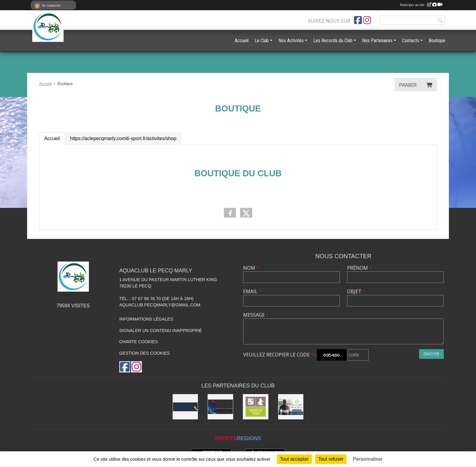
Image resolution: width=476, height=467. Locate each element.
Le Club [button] (262, 41)
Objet (356, 291)
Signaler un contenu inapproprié (161, 331)
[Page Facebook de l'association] (358, 20)
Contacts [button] (411, 41)
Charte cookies (139, 342)
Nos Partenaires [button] (377, 41)
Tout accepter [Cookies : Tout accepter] (294, 459)
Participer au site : (421, 5)
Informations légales (146, 319)
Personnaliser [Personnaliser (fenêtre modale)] (368, 459)
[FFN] (220, 407)
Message (256, 315)
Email (252, 291)
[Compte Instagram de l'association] (367, 20)
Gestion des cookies (145, 353)
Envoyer (431, 354)
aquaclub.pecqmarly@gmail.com (160, 305)
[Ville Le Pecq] (185, 407)
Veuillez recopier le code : (279, 355)
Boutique (437, 41)
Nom (251, 268)
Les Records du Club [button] (333, 41)
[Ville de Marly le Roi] (256, 407)
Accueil (52, 138)
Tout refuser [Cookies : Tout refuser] (331, 459)
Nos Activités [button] (291, 41)
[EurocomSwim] (291, 407)
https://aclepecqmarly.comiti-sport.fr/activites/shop (123, 138)
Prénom (359, 268)
